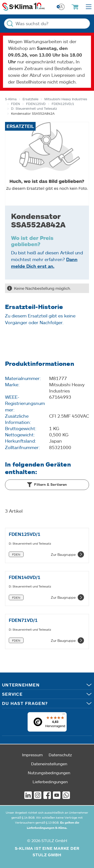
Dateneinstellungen (49, 764)
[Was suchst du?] (47, 24)
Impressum (32, 755)
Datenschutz (60, 755)
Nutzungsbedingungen (49, 773)
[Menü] (64, 715)
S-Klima (11, 99)
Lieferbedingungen (50, 782)
